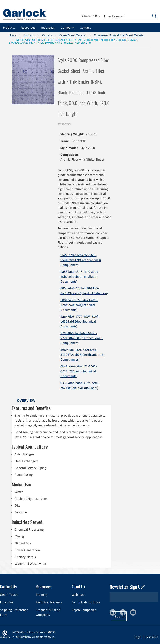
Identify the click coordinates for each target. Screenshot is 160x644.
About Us (78, 587)
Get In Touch (9, 595)
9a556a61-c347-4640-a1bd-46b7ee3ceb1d (80, 277)
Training (42, 595)
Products (29, 35)
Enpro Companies (84, 610)
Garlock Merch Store (86, 602)
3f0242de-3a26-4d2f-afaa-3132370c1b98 (82, 355)
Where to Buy (91, 16)
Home (12, 35)
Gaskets (47, 35)
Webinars (78, 595)
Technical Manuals (49, 602)
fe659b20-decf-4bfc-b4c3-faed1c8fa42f (81, 260)
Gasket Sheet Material (73, 35)
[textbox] (131, 16)
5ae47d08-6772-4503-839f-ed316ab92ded (80, 321)
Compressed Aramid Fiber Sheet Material (119, 35)
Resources (44, 587)
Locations (7, 602)
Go (154, 16)
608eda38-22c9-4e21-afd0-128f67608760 (79, 305)
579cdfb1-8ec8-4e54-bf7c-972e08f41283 (82, 338)
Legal (138, 637)
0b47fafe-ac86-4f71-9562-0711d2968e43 (79, 371)
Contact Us (8, 587)
